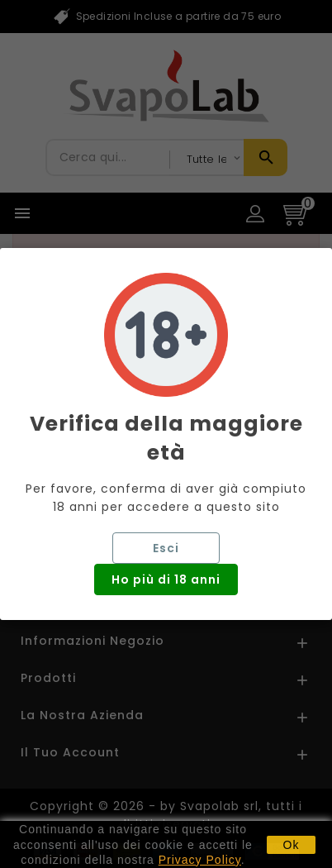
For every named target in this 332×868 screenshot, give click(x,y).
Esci (166, 548)
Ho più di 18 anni (166, 579)
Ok (292, 845)
